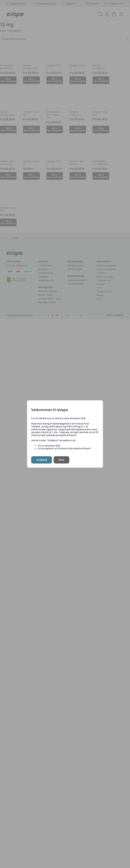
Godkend (42, 460)
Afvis (61, 460)
